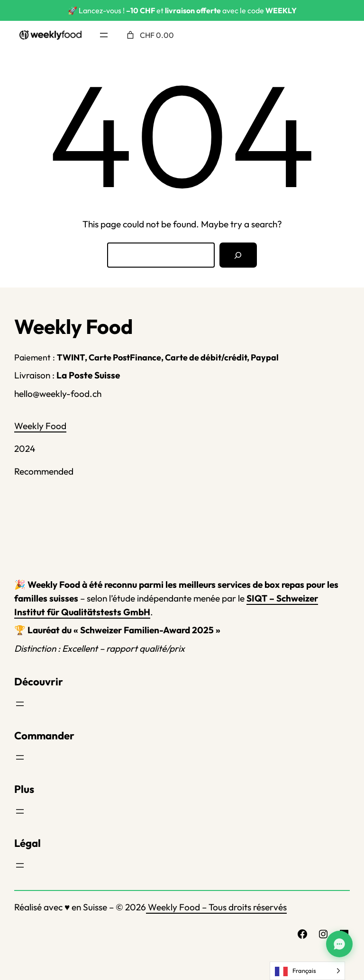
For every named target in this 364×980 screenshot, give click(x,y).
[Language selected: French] (307, 971)
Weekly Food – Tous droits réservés (216, 907)
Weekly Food (40, 426)
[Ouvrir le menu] (104, 35)
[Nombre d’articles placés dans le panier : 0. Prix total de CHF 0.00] (149, 35)
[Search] (238, 255)
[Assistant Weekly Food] (339, 944)
